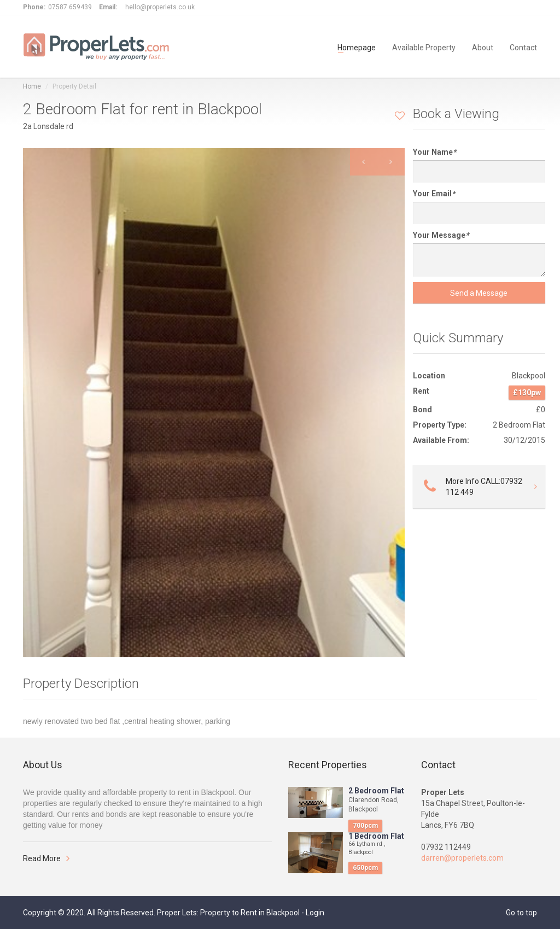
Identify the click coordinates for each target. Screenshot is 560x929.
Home (32, 86)
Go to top (521, 913)
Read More (42, 858)
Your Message (441, 235)
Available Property (424, 47)
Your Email (434, 194)
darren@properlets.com (462, 858)
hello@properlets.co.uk (160, 7)
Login (315, 913)
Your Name (434, 152)
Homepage (357, 47)
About (483, 47)
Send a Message (479, 293)
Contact (523, 47)
